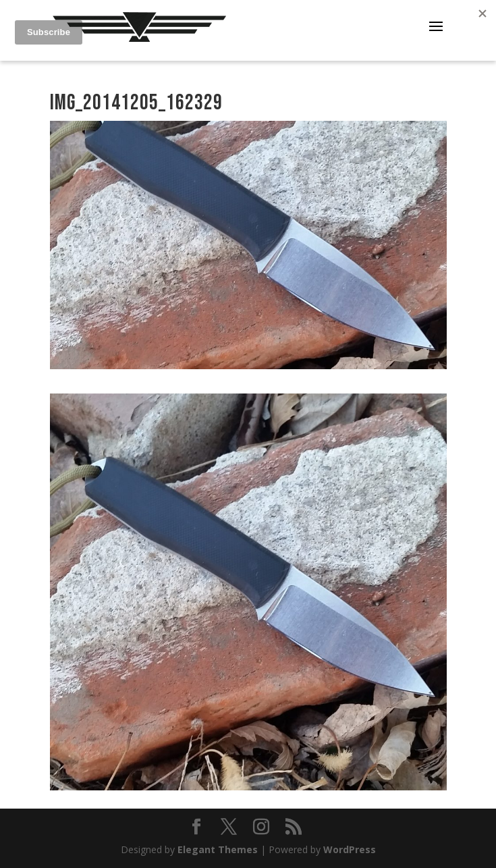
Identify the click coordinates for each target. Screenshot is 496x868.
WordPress (350, 849)
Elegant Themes (218, 849)
